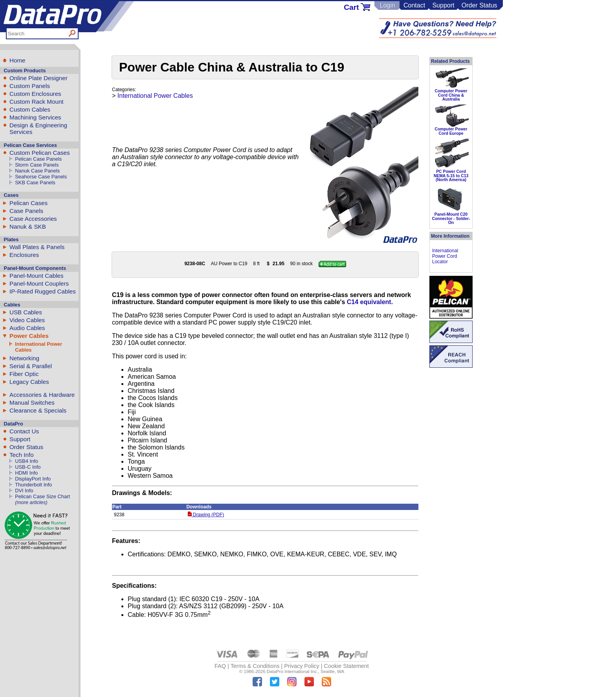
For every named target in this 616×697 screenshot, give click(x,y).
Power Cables (29, 336)
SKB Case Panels (35, 183)
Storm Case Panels (37, 165)
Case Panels (26, 211)
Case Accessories (33, 219)
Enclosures (24, 255)
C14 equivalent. (370, 302)
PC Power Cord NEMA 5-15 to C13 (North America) (451, 176)
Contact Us (24, 431)
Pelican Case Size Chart (42, 496)
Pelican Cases (28, 203)
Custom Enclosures (35, 94)
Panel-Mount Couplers (39, 283)
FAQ (220, 666)
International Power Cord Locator (445, 256)
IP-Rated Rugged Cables (43, 291)
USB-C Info (28, 467)
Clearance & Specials (38, 410)
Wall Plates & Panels (37, 247)
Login (387, 5)
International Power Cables (155, 96)
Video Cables (27, 320)
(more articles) (31, 502)
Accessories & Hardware (42, 395)
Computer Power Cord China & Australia (451, 95)
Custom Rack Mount (37, 102)
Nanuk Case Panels (37, 171)
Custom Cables (30, 109)
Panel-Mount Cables (37, 276)
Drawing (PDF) (206, 515)
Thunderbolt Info (33, 485)
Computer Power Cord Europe (451, 131)
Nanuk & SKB (28, 227)
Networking (24, 358)
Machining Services (35, 117)
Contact (414, 5)
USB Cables (26, 312)
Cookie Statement (346, 666)
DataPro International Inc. (292, 671)
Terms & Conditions (255, 666)
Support (443, 5)
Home (17, 60)
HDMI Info (26, 473)
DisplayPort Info (33, 479)
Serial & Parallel (31, 366)
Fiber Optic (24, 374)
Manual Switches (32, 403)
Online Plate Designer (38, 78)
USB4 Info (27, 461)
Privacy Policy (302, 666)
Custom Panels (30, 86)
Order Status (479, 5)
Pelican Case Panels (38, 159)
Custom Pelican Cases (40, 153)
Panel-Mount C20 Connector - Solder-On (451, 218)
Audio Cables (27, 328)
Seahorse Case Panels (41, 177)
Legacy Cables (29, 382)
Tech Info (22, 455)
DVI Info (24, 491)
